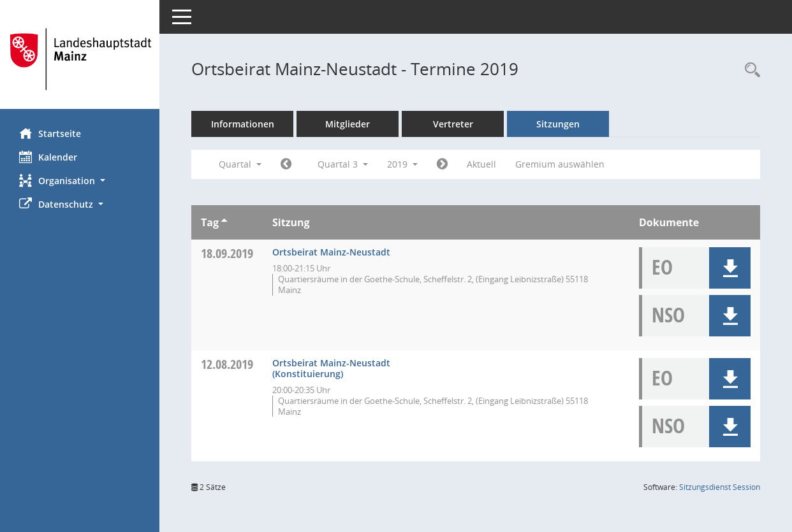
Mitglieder (348, 124)
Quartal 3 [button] (343, 164)
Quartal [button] (240, 164)
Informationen (243, 124)
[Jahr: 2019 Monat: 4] (286, 164)
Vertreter (453, 124)
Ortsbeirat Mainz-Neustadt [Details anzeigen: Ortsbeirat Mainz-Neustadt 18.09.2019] (331, 252)
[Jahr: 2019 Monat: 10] (442, 164)
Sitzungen (558, 124)
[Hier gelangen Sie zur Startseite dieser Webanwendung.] (80, 59)
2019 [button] (402, 164)
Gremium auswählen (560, 164)
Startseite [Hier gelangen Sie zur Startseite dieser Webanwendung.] (50, 133)
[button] (80, 181)
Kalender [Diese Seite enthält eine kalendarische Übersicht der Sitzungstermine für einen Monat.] (48, 157)
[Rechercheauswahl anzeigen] (749, 70)
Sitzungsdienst (720, 487)
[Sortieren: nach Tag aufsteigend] (224, 222)
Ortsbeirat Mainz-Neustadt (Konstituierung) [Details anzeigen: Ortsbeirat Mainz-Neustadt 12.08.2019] (331, 368)
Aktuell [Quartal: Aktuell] (481, 164)
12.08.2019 (227, 364)
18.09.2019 (227, 253)
